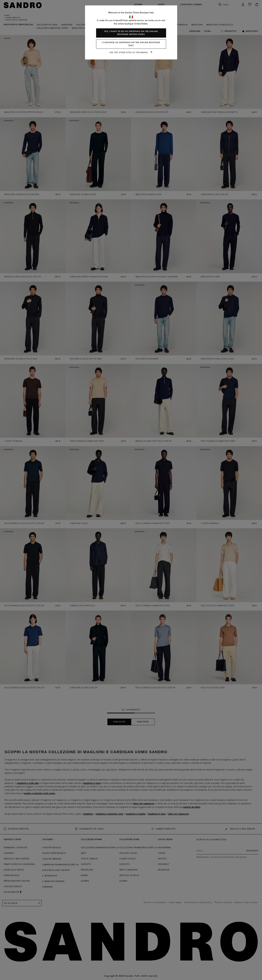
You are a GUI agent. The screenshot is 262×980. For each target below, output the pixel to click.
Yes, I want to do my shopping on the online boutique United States (131, 33)
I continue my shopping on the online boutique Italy (131, 44)
